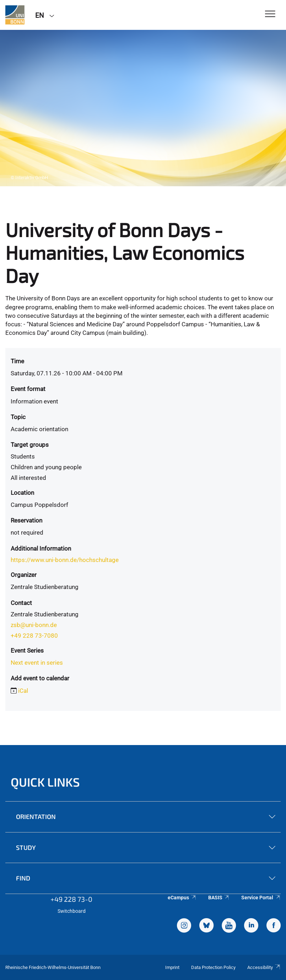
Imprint (172, 967)
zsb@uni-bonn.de (34, 625)
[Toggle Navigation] (270, 14)
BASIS (219, 898)
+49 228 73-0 (71, 899)
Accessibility (264, 967)
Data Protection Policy (213, 967)
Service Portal (261, 898)
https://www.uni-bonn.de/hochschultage (65, 560)
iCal (23, 691)
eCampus (182, 898)
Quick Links (45, 782)
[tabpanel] (143, 108)
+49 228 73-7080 (34, 636)
